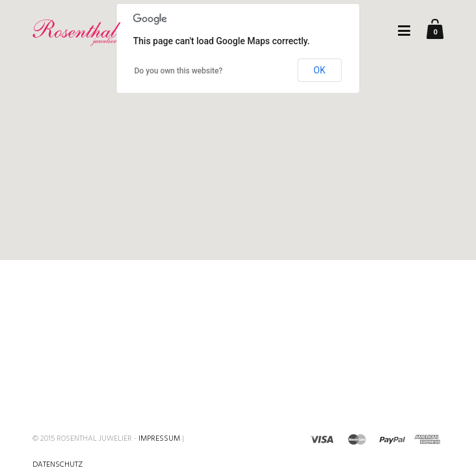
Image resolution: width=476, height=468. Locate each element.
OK (319, 70)
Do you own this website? (179, 71)
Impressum (159, 439)
